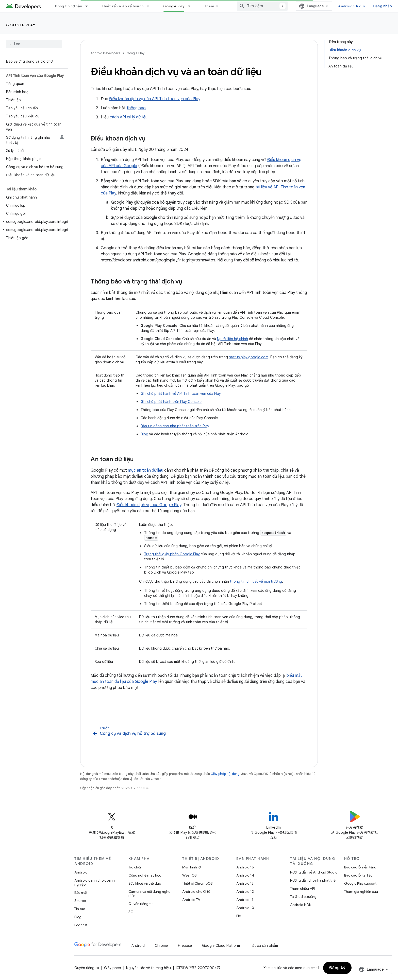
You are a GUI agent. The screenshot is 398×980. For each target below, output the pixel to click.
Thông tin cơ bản (68, 6)
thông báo (136, 108)
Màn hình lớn (192, 867)
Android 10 (245, 908)
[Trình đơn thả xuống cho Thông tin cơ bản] (89, 6)
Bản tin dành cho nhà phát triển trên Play (175, 426)
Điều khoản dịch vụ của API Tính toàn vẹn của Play (155, 99)
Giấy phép (113, 968)
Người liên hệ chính (233, 339)
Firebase (185, 946)
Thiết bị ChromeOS (197, 883)
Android (81, 872)
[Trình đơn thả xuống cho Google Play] (191, 6)
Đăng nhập (383, 6)
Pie (239, 916)
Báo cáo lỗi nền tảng (360, 867)
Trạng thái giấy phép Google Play (172, 554)
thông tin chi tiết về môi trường (256, 581)
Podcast (81, 925)
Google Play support (360, 883)
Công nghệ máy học (145, 875)
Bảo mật (81, 893)
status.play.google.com (249, 357)
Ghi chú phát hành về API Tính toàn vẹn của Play (181, 394)
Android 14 (245, 875)
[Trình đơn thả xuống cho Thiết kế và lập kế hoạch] (150, 6)
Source (80, 901)
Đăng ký (337, 968)
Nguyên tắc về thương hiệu (148, 968)
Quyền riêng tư (140, 904)
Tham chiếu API (302, 888)
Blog (144, 434)
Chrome (161, 946)
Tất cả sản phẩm (264, 946)
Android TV (191, 900)
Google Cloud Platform (221, 946)
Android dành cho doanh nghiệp (95, 882)
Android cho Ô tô (196, 892)
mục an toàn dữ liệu (146, 470)
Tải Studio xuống (303, 897)
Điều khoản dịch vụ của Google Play (149, 505)
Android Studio (352, 6)
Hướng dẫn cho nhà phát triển (314, 880)
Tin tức (80, 909)
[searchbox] (34, 44)
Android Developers (105, 53)
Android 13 (245, 883)
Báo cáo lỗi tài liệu (358, 875)
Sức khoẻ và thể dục (145, 883)
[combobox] (262, 6)
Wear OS (189, 875)
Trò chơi (135, 867)
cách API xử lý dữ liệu (129, 117)
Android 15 (245, 867)
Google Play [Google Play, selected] (174, 6)
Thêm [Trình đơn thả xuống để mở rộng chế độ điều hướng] (209, 6)
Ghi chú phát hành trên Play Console (171, 402)
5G (131, 912)
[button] (33, 222)
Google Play (21, 25)
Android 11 (245, 900)
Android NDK (301, 905)
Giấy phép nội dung (225, 774)
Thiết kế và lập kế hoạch (123, 6)
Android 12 (245, 892)
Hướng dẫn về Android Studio (314, 872)
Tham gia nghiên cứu (361, 892)
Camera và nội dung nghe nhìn (149, 894)
